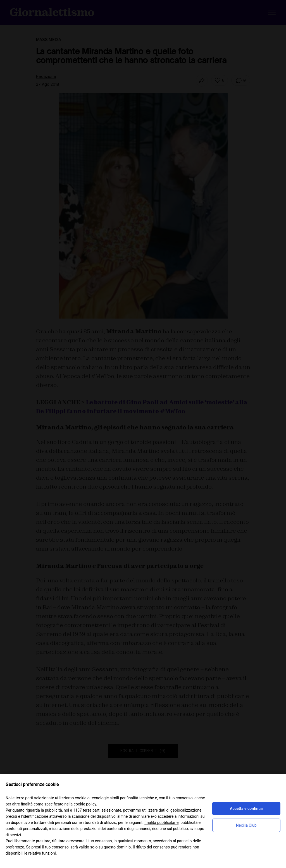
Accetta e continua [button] (246, 809)
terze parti (91, 810)
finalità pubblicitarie (161, 822)
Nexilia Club (246, 825)
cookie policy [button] (85, 804)
